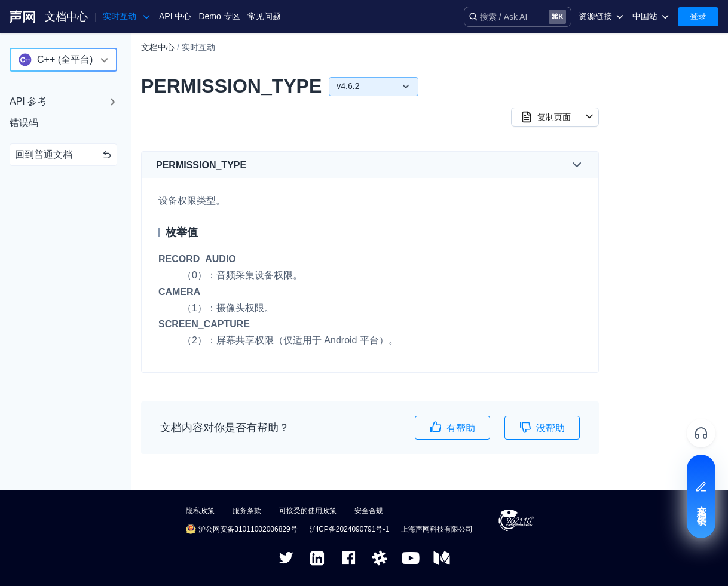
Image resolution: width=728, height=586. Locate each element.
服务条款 (247, 511)
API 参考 (28, 101)
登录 (698, 16)
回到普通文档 (63, 154)
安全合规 (369, 511)
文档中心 (66, 17)
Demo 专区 (219, 16)
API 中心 (175, 16)
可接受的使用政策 (308, 511)
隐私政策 (200, 511)
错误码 (24, 123)
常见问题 (264, 16)
